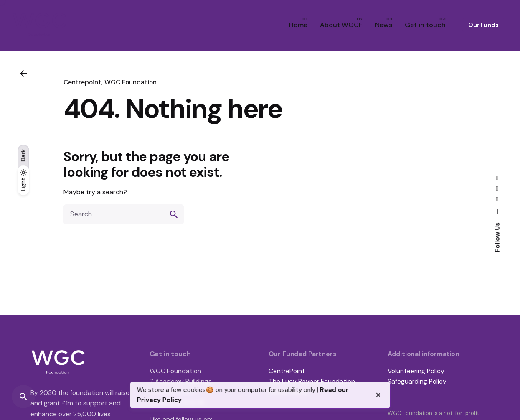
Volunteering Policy (416, 371)
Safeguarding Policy (417, 381)
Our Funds (483, 25)
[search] (174, 214)
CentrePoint (287, 371)
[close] (378, 395)
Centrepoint (82, 82)
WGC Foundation (131, 82)
